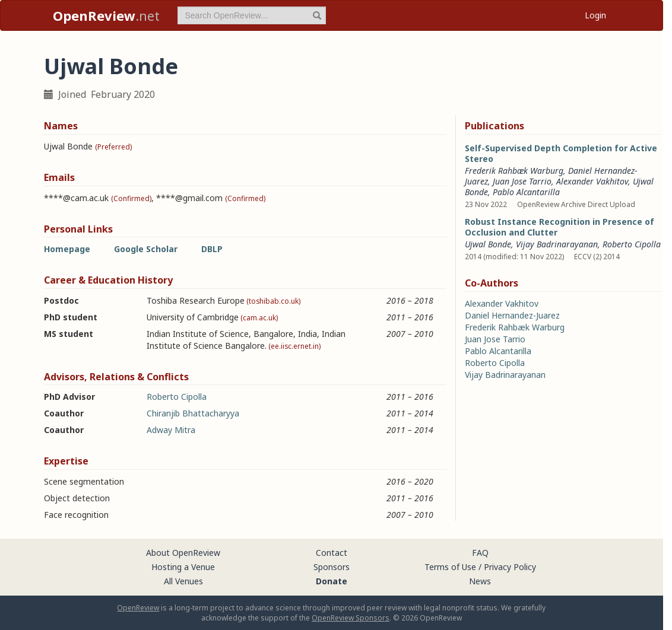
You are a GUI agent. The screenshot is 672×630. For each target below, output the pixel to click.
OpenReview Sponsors (351, 618)
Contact (332, 553)
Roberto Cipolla (177, 397)
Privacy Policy (510, 567)
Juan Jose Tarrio (522, 181)
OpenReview (138, 608)
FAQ (480, 553)
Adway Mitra (171, 430)
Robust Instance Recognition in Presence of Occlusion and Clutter (560, 227)
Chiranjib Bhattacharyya (193, 413)
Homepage (67, 249)
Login (595, 15)
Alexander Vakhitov (592, 181)
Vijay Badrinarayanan (557, 244)
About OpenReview (183, 553)
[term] (252, 15)
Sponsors (332, 567)
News (480, 581)
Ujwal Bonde (488, 244)
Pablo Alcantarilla (526, 192)
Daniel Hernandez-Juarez (512, 315)
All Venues (183, 581)
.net (106, 15)
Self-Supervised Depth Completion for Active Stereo (561, 153)
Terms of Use (450, 567)
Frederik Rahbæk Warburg (514, 171)
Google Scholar (146, 249)
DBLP (212, 249)
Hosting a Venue (183, 567)
